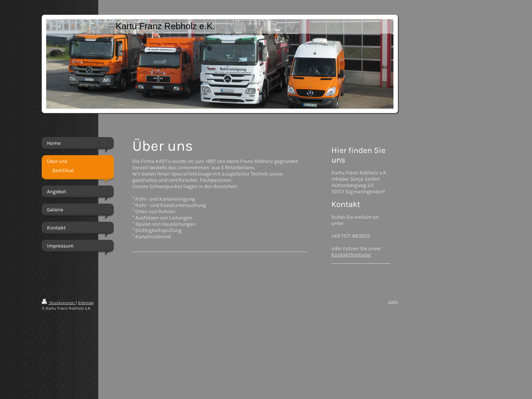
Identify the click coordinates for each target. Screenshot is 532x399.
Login (393, 302)
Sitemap (86, 303)
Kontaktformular (351, 255)
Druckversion (59, 303)
